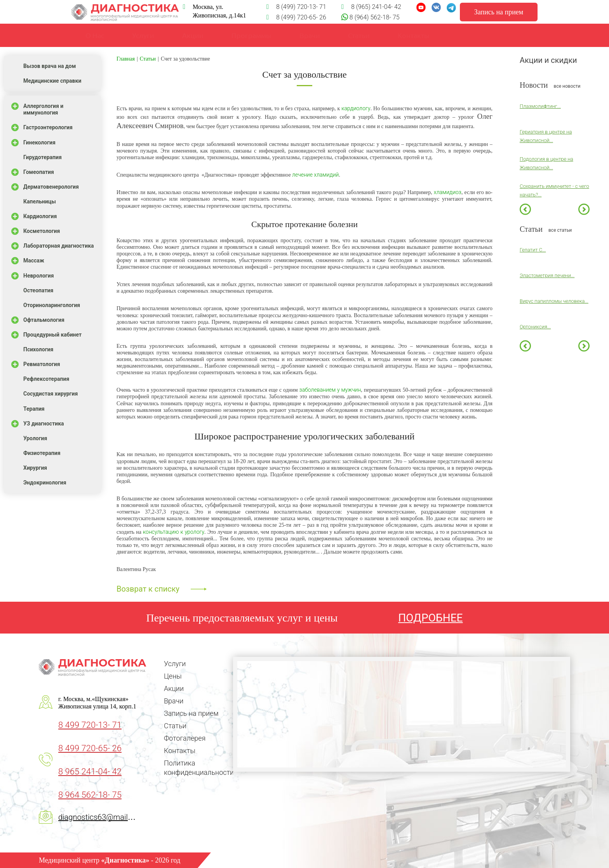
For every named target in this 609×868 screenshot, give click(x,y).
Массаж (34, 260)
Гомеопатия (39, 172)
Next (584, 209)
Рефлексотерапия (46, 379)
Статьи (175, 726)
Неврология (39, 276)
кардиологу (356, 108)
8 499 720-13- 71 (90, 725)
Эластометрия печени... (547, 275)
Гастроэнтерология (48, 127)
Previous (525, 209)
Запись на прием (191, 713)
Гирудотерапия (43, 157)
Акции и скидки (548, 60)
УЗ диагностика (44, 424)
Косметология (42, 231)
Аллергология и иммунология (43, 109)
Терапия (34, 409)
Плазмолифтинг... (540, 106)
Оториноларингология (52, 305)
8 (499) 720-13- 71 (296, 7)
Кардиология (40, 216)
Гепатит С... (533, 250)
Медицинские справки (52, 81)
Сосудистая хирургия (50, 394)
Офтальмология (44, 320)
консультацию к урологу (174, 532)
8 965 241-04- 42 (90, 772)
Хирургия (35, 468)
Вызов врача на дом (50, 66)
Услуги (143, 35)
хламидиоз (448, 192)
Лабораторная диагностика (59, 246)
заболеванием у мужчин (330, 390)
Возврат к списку (148, 589)
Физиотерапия (42, 453)
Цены (173, 676)
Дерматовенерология (51, 187)
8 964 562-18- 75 (90, 795)
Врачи (310, 35)
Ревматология (42, 364)
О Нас (95, 35)
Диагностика (125, 12)
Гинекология (39, 142)
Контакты (180, 751)
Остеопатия (38, 290)
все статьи (560, 230)
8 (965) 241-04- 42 (371, 7)
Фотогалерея (185, 738)
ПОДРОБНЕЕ (430, 618)
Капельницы (40, 201)
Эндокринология (45, 483)
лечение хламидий (315, 175)
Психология (38, 349)
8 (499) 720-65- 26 (296, 17)
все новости (567, 86)
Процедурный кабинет (52, 335)
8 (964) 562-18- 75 (374, 17)
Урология (35, 438)
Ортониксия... (535, 327)
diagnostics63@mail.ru (97, 817)
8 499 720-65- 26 (90, 748)
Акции (174, 688)
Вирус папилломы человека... (554, 301)
